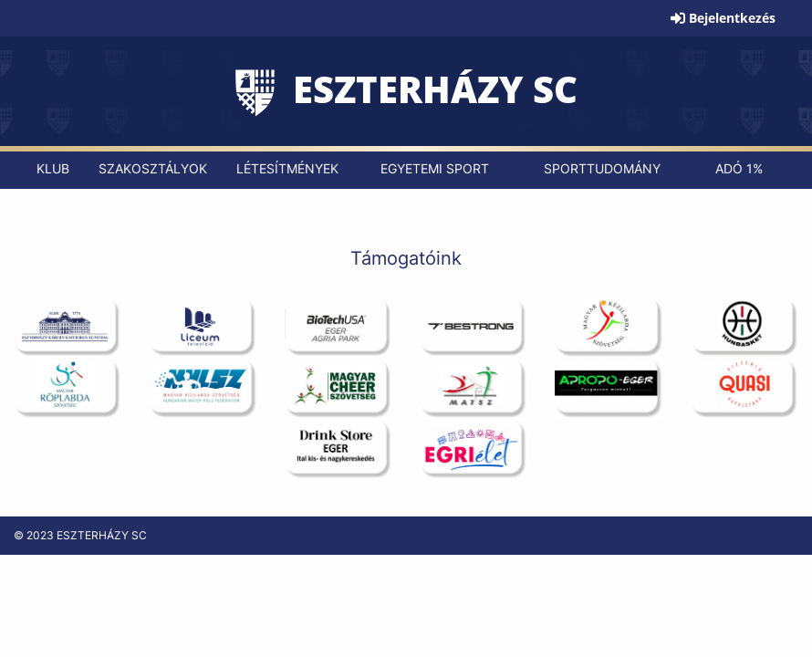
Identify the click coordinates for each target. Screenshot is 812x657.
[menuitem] (53, 169)
